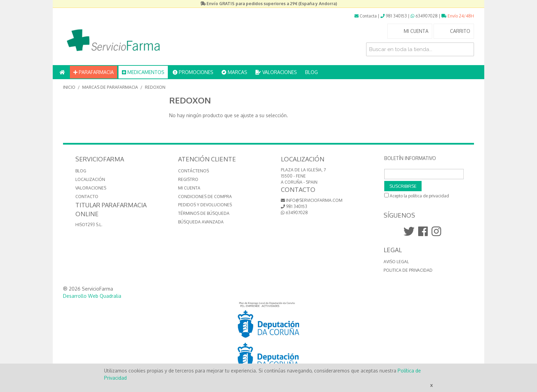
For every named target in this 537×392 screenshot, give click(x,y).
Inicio (69, 87)
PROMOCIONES (193, 72)
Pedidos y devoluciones (205, 205)
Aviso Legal (396, 262)
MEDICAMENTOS (143, 72)
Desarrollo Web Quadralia (92, 296)
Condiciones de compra (205, 197)
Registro (188, 179)
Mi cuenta (189, 188)
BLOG (311, 72)
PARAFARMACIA (93, 72)
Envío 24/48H (458, 16)
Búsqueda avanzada (201, 222)
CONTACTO (87, 197)
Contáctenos (193, 171)
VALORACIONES (276, 72)
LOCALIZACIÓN (90, 179)
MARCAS (234, 72)
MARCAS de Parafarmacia (110, 87)
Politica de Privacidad (408, 270)
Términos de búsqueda (204, 213)
